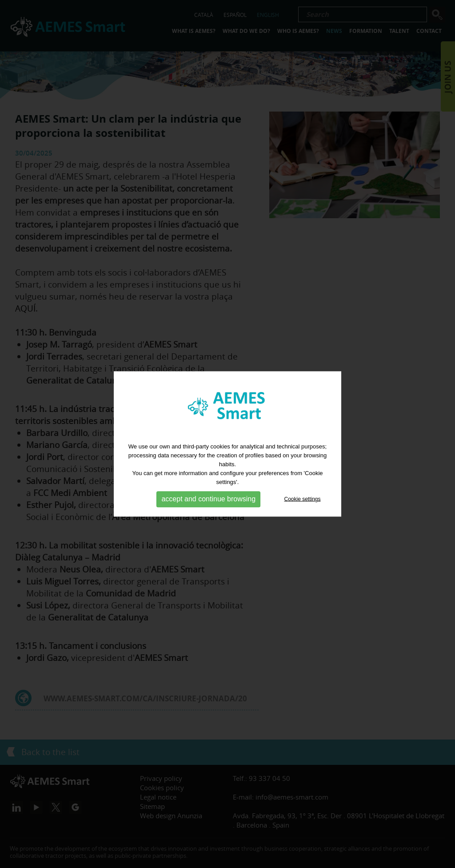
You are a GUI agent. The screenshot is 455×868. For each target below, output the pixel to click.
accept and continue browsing (208, 511)
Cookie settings (303, 511)
